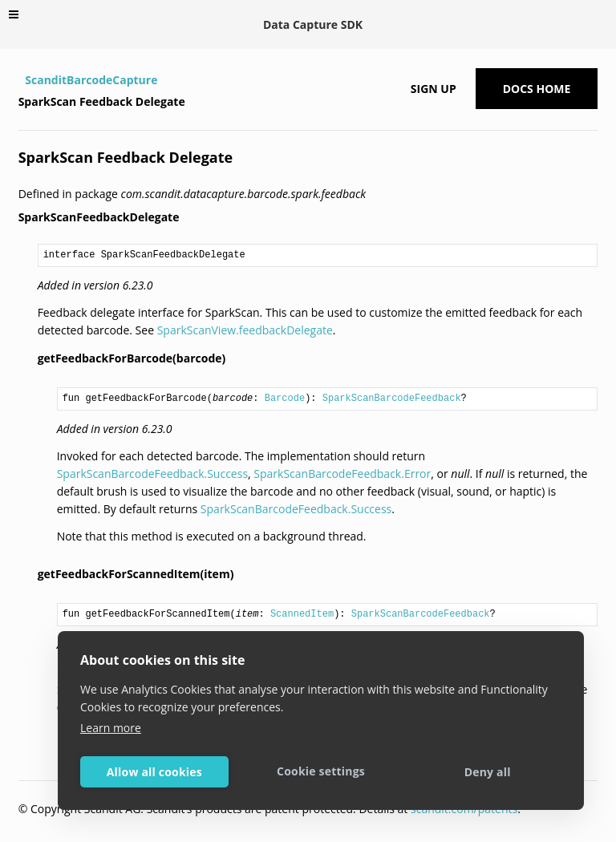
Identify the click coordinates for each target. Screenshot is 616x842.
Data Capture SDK (313, 24)
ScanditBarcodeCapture (91, 80)
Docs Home (537, 89)
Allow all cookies (154, 772)
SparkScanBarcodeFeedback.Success (152, 474)
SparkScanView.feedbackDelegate (245, 330)
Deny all (488, 772)
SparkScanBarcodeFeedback (392, 399)
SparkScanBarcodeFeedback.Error (342, 474)
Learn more (111, 728)
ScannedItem (302, 614)
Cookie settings (321, 771)
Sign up (434, 89)
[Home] (20, 80)
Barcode (285, 399)
